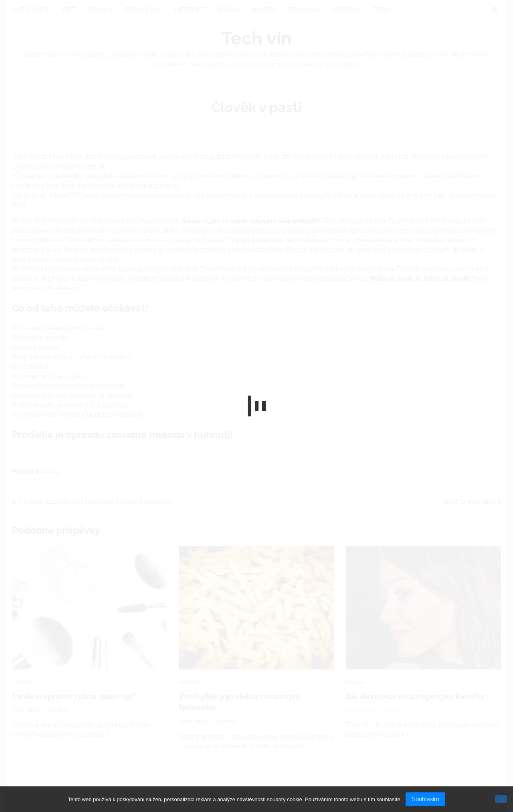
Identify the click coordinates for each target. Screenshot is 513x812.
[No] (501, 799)
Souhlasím (426, 799)
